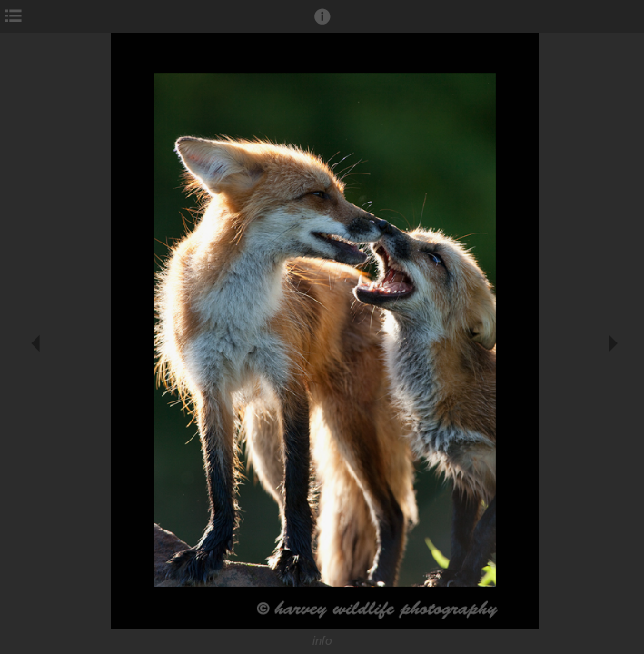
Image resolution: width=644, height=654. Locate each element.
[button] (322, 25)
